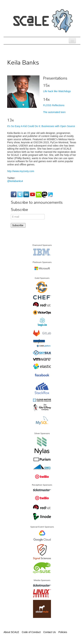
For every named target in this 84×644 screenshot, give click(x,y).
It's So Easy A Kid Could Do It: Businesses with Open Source (41, 126)
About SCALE (11, 632)
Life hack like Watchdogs (57, 91)
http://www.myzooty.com (21, 171)
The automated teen (54, 112)
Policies (63, 632)
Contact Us (49, 632)
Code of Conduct (31, 632)
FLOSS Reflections (54, 105)
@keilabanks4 (15, 181)
